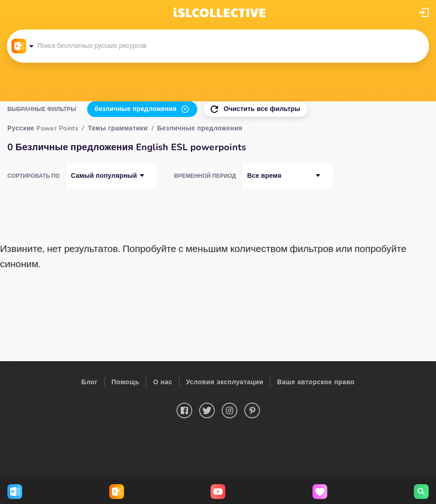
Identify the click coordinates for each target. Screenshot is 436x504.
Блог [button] (90, 382)
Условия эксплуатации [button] (225, 382)
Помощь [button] (126, 382)
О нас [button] (162, 382)
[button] (424, 12)
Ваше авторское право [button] (316, 382)
